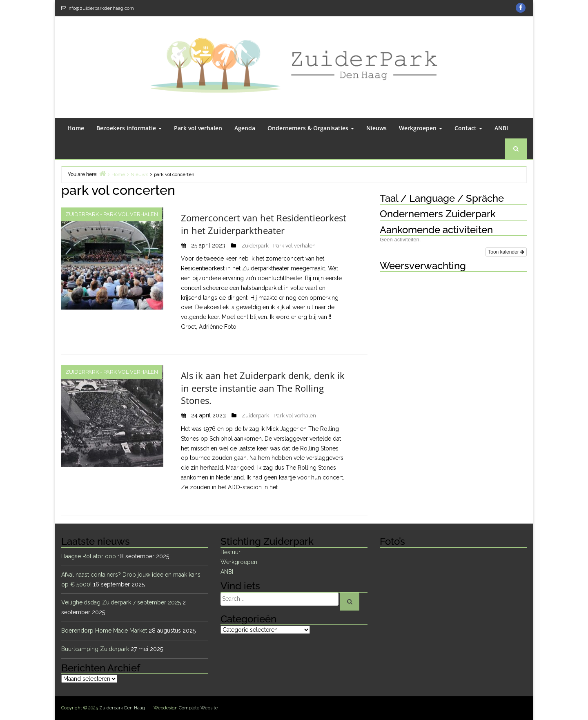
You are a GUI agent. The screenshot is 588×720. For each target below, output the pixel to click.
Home (76, 128)
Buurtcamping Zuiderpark (95, 649)
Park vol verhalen (198, 128)
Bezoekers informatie (129, 128)
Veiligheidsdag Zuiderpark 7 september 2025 (121, 602)
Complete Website (198, 708)
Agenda (245, 128)
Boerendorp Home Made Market (104, 631)
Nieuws (376, 128)
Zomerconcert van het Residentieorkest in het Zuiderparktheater (264, 224)
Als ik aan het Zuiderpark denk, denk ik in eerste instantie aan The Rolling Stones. (263, 388)
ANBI (501, 128)
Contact (468, 128)
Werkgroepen (421, 128)
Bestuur (231, 552)
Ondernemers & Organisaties (311, 128)
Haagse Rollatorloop (89, 556)
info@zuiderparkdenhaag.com (101, 8)
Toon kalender (506, 252)
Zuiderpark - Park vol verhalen (112, 214)
